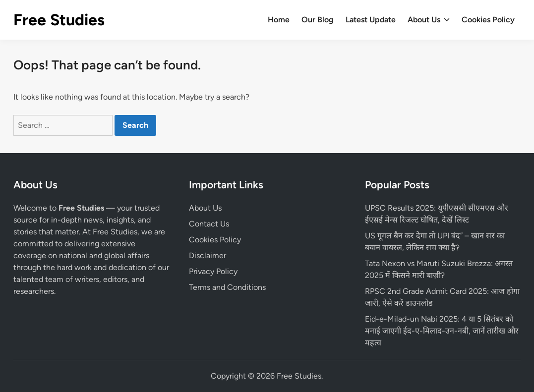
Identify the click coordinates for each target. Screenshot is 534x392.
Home (279, 20)
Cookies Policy (488, 20)
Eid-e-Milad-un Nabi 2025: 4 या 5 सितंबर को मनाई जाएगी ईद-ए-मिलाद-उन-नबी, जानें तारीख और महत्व (442, 331)
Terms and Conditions (227, 287)
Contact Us (209, 224)
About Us (429, 20)
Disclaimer (208, 255)
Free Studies (59, 20)
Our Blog (318, 20)
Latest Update (371, 20)
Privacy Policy (213, 271)
